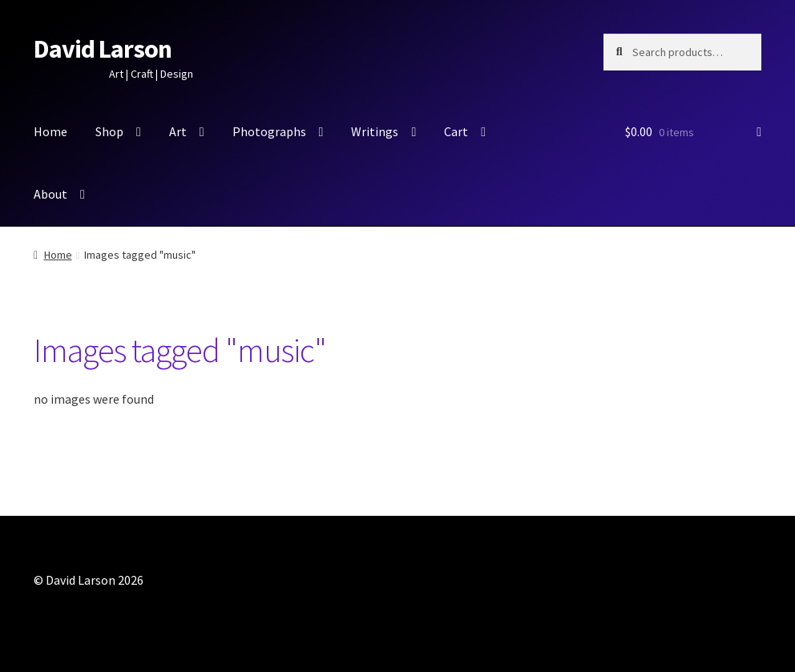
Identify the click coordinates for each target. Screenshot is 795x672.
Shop (109, 131)
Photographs (269, 131)
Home (50, 131)
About (50, 194)
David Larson (103, 49)
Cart (456, 131)
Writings (375, 131)
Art (178, 131)
